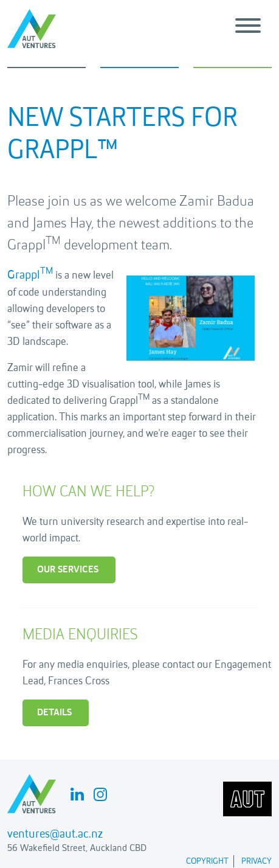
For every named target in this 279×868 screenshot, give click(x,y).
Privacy (257, 861)
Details (54, 713)
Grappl (30, 276)
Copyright (207, 861)
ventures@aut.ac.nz (55, 835)
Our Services (68, 570)
